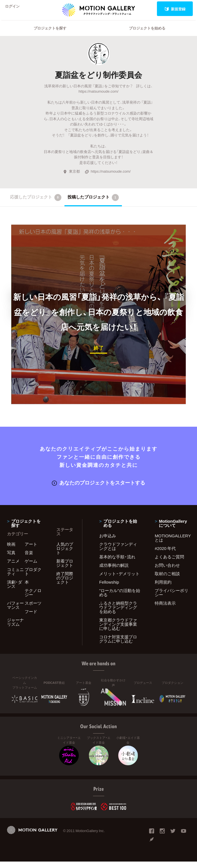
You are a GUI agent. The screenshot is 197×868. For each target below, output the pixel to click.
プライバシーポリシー (171, 599)
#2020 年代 (165, 555)
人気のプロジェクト (65, 555)
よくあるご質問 (169, 563)
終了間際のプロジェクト (65, 584)
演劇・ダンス (15, 591)
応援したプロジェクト (36, 205)
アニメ (13, 567)
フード (31, 618)
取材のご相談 (167, 580)
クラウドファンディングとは (118, 553)
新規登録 (175, 9)
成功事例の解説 (114, 572)
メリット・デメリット (119, 580)
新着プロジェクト (65, 569)
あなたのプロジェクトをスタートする (98, 489)
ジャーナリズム (15, 628)
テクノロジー (33, 599)
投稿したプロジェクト (93, 205)
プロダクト (33, 578)
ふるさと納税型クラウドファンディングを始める (118, 614)
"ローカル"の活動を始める (120, 599)
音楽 (29, 559)
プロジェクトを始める (147, 35)
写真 (11, 559)
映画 (11, 551)
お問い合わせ (167, 572)
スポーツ (33, 609)
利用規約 (163, 588)
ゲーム (31, 567)
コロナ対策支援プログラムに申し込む (118, 645)
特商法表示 (165, 609)
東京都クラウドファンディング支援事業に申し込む (118, 631)
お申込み (108, 542)
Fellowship (109, 588)
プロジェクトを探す (50, 35)
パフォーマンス (15, 612)
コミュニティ (15, 578)
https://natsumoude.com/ (108, 178)
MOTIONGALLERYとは (172, 544)
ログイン (15, 9)
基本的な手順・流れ (117, 563)
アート (31, 551)
